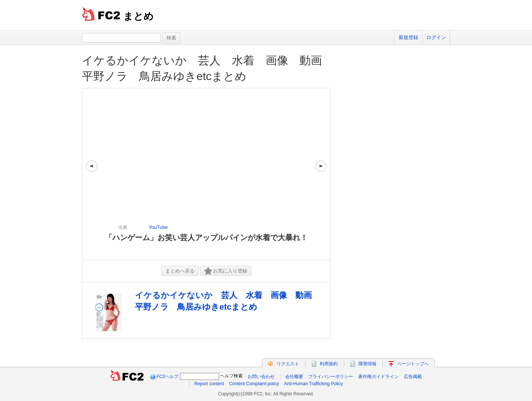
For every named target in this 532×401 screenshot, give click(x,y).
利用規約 (329, 364)
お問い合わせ (261, 377)
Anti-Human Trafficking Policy (314, 384)
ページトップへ (413, 364)
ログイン (436, 37)
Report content (209, 384)
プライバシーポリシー (331, 377)
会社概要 (294, 377)
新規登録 (408, 37)
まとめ (138, 16)
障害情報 (367, 364)
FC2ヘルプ (168, 377)
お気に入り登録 (226, 271)
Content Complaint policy (254, 384)
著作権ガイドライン (378, 377)
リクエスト (288, 364)
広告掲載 (413, 377)
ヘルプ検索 (231, 376)
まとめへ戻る (180, 271)
